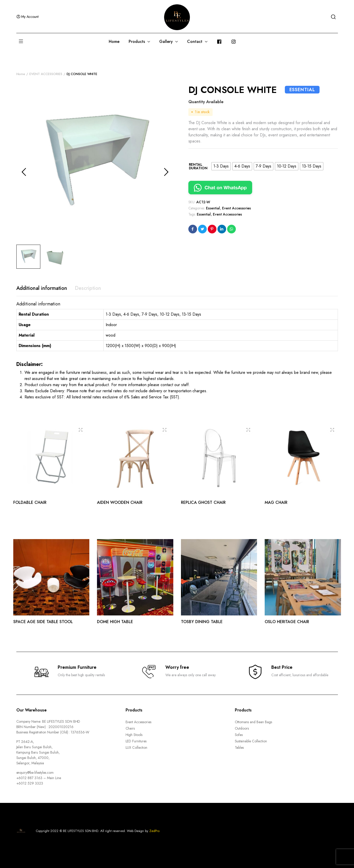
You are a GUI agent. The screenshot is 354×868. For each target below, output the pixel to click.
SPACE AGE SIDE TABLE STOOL (43, 622)
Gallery (166, 41)
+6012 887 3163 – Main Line (39, 778)
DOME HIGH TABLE (115, 622)
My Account (28, 17)
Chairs (130, 728)
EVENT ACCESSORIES (46, 74)
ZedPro (154, 831)
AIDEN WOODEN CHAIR (120, 502)
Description (88, 288)
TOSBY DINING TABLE (202, 622)
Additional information (42, 288)
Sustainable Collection (251, 741)
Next (166, 172)
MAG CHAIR (276, 502)
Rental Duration (198, 166)
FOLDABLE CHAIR (30, 502)
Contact (195, 41)
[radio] (221, 166)
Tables (239, 747)
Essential (213, 208)
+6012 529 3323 (30, 783)
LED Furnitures (136, 741)
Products (137, 41)
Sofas (239, 735)
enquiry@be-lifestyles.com (35, 772)
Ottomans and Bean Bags (253, 722)
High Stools (134, 735)
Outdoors (242, 728)
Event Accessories (237, 208)
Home (114, 41)
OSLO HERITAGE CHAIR (287, 622)
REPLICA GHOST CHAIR (203, 502)
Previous (24, 172)
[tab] (42, 288)
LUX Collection (137, 747)
